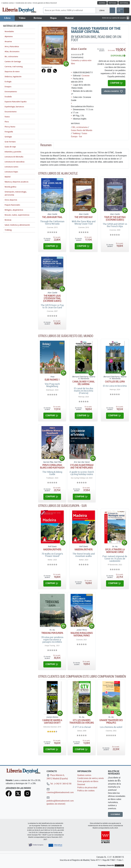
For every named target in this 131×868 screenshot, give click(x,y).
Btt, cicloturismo (80, 127)
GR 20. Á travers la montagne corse (115, 551)
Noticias (113, 3)
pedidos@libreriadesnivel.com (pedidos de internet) (60, 801)
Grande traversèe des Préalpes (111, 721)
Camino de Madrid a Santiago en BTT (52, 721)
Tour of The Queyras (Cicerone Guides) (115, 218)
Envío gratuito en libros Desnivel (45, 3)
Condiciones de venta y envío (91, 778)
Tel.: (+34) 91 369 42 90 (59, 784)
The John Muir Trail (52, 217)
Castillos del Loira (115, 382)
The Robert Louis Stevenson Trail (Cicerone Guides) (52, 298)
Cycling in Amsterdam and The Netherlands (82, 466)
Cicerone (85, 76)
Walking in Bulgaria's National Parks (82, 634)
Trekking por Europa (52, 633)
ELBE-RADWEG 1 (52, 380)
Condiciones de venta (23, 3)
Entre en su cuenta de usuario (116, 18)
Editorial (124, 3)
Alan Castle (79, 49)
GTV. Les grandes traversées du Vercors (82, 721)
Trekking (76, 133)
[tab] (46, 146)
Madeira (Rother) (52, 549)
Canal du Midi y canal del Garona (83, 383)
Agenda (102, 3)
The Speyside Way (84, 217)
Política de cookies (86, 791)
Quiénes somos (8, 3)
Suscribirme (115, 814)
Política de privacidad (87, 787)
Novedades (9, 31)
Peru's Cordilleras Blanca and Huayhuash (52, 466)
